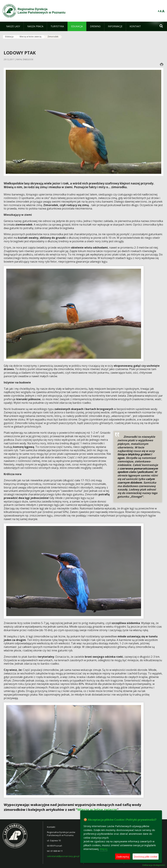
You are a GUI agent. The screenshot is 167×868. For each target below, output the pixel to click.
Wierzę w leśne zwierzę (31, 37)
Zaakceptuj (123, 857)
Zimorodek (53, 37)
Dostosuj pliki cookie (146, 857)
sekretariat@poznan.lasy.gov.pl (63, 856)
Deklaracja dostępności (154, 865)
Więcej (104, 849)
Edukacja (9, 37)
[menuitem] (13, 26)
